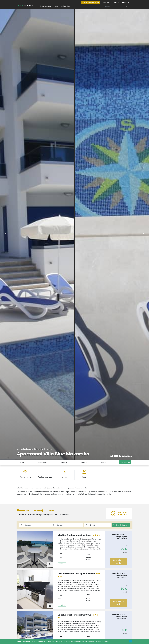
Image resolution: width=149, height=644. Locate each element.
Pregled (21, 462)
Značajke (64, 462)
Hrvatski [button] (126, 2)
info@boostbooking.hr (111, 2)
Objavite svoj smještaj (91, 2)
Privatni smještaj (45, 6)
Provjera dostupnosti (121, 525)
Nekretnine (66, 6)
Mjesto (104, 462)
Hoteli (56, 6)
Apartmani (42, 462)
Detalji (62, 564)
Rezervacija (125, 462)
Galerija (84, 462)
